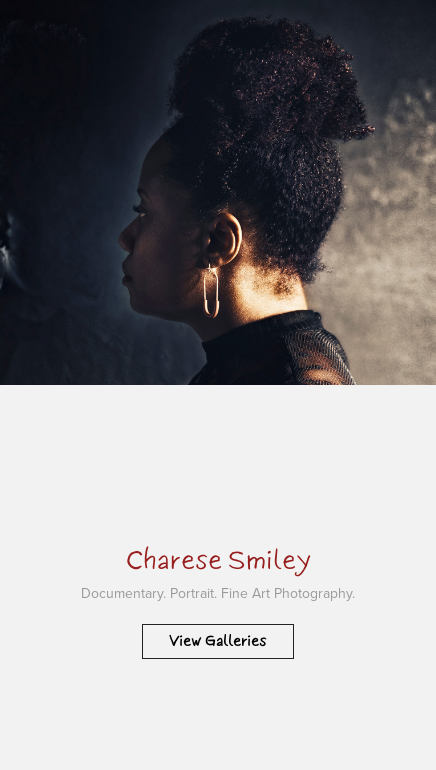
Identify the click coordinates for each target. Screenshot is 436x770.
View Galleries (218, 641)
